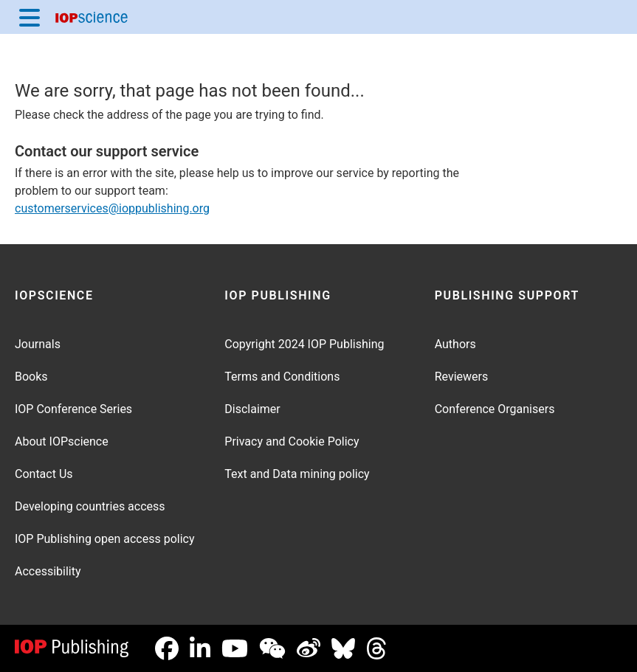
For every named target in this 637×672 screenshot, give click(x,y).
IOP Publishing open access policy (105, 539)
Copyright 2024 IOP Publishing (304, 344)
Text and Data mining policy (297, 474)
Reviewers (462, 377)
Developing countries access (90, 506)
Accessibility (48, 571)
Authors (455, 344)
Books (31, 377)
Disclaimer (252, 409)
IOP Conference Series (73, 409)
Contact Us (44, 474)
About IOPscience (62, 441)
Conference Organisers (495, 409)
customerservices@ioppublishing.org (112, 208)
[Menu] (30, 17)
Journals (38, 344)
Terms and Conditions (282, 377)
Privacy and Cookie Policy (292, 441)
